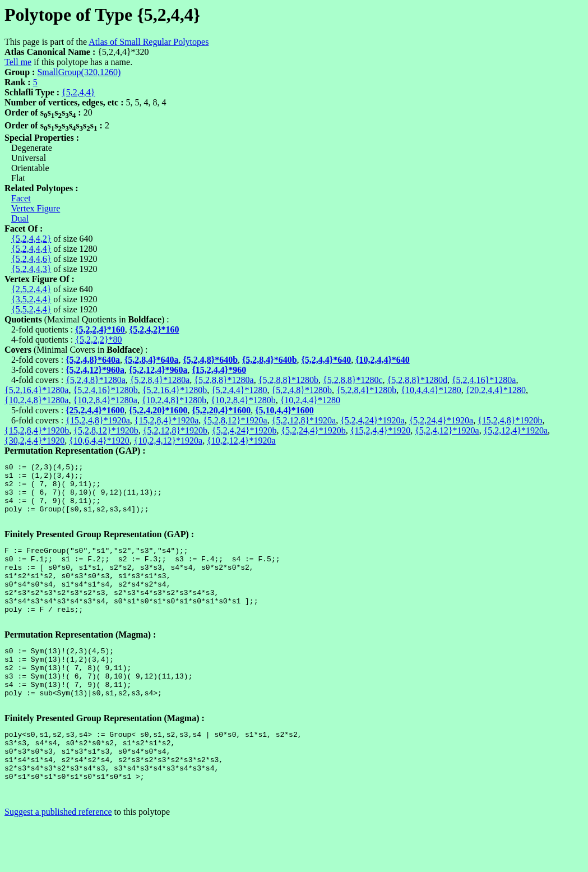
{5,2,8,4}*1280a (160, 380)
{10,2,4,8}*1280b (174, 400)
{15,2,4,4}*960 (219, 370)
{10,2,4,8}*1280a (36, 400)
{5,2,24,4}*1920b (313, 430)
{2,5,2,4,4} (31, 289)
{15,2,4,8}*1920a (98, 420)
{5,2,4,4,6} (31, 259)
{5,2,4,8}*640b (211, 360)
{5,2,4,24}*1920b (244, 430)
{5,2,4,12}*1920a (447, 430)
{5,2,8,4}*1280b (366, 390)
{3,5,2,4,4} (31, 299)
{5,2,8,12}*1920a (235, 420)
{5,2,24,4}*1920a (441, 420)
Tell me (18, 62)
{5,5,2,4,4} (31, 309)
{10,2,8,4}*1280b (243, 400)
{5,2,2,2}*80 (98, 340)
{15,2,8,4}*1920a (166, 420)
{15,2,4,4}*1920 (380, 430)
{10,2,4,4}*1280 (310, 400)
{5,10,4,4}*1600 (284, 410)
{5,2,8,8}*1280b (288, 380)
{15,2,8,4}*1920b (37, 430)
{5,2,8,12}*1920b (106, 430)
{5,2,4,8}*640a (93, 360)
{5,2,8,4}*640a (152, 360)
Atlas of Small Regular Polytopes (149, 42)
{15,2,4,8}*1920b (510, 420)
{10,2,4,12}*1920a (168, 440)
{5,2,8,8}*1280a (224, 380)
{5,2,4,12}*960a (95, 370)
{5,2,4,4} (78, 92)
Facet (21, 198)
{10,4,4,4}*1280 (431, 390)
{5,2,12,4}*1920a (516, 430)
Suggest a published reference (58, 862)
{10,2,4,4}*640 (383, 360)
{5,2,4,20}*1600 (158, 410)
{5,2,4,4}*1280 (239, 390)
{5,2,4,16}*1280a (484, 380)
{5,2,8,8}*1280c (353, 380)
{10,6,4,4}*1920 (99, 440)
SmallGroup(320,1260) (79, 72)
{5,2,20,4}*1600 (222, 410)
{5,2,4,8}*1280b (302, 390)
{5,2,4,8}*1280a (95, 380)
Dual (20, 218)
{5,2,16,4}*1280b (175, 390)
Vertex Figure (36, 208)
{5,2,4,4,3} (31, 269)
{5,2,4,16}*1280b (105, 390)
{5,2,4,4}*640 (327, 360)
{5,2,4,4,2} (31, 239)
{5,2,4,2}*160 (154, 329)
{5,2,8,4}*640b (270, 360)
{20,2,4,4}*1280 (496, 390)
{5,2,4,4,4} (31, 249)
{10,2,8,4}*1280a (105, 400)
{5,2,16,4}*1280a (36, 390)
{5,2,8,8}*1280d (417, 380)
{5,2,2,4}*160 (100, 329)
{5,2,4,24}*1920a (372, 420)
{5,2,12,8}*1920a (304, 420)
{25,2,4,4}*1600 (95, 410)
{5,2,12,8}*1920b (175, 430)
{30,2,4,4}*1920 (34, 440)
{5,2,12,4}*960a (158, 370)
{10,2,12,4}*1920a (241, 440)
